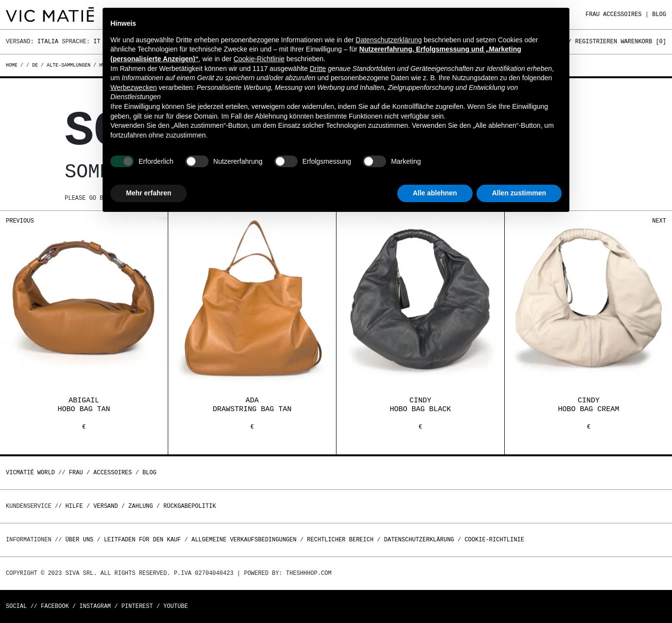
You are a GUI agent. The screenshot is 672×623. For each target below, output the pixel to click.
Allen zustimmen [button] (519, 193)
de (35, 65)
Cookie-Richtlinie (494, 540)
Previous (20, 221)
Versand (106, 506)
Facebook (55, 606)
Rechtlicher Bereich (340, 540)
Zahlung (141, 506)
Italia (48, 42)
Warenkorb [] (643, 42)
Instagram (95, 606)
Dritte (318, 69)
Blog (659, 14)
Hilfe (74, 506)
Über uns (81, 540)
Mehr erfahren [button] (149, 193)
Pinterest (137, 606)
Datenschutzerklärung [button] (389, 40)
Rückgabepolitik (190, 506)
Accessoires (622, 14)
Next (659, 221)
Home (13, 65)
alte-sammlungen (69, 65)
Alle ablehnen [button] (435, 193)
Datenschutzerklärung (419, 540)
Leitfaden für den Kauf (142, 540)
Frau (592, 14)
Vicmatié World (30, 473)
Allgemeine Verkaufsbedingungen (244, 540)
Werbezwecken (133, 87)
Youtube (176, 606)
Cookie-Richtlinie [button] (259, 59)
